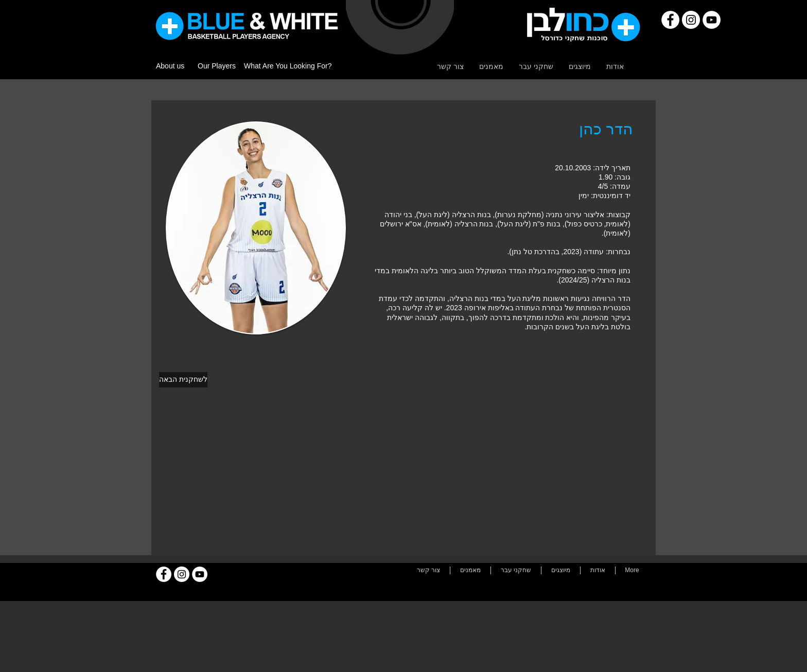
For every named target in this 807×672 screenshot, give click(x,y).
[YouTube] (712, 20)
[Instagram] (691, 20)
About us (170, 66)
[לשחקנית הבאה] (183, 380)
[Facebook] (670, 20)
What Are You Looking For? (288, 66)
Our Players (217, 66)
